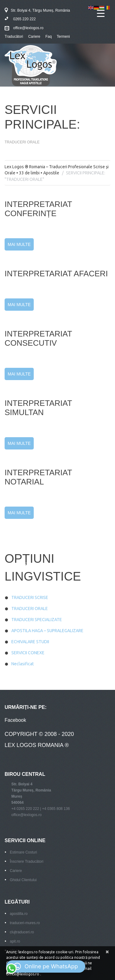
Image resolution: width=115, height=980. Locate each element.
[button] (46, 966)
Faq (49, 37)
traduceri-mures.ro (25, 923)
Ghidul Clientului (23, 880)
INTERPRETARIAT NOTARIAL (38, 477)
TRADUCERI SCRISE (30, 597)
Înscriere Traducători (27, 861)
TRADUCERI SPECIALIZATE (37, 620)
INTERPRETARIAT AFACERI (56, 274)
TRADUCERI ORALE (30, 609)
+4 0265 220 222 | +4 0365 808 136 (41, 809)
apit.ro (15, 941)
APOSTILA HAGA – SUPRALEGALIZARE (47, 631)
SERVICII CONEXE (28, 653)
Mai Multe (19, 244)
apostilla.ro (19, 914)
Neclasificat (23, 664)
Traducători (14, 37)
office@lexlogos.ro (28, 28)
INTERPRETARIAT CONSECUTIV (38, 338)
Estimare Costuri (23, 852)
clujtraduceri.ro (22, 932)
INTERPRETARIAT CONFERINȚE (38, 209)
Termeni (63, 37)
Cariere (34, 37)
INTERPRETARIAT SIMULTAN (38, 408)
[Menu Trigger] (101, 13)
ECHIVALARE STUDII (30, 642)
